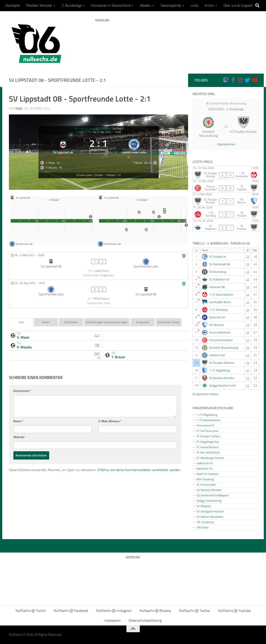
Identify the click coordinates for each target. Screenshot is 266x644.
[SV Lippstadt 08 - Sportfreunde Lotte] (98, 271)
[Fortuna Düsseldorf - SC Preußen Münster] (226, 186)
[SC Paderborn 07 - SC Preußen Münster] (226, 225)
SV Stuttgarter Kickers (210, 511)
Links (194, 5)
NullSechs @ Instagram (114, 611)
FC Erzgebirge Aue (208, 442)
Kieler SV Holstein (208, 474)
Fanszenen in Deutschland (111, 5)
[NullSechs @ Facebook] (233, 80)
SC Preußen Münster (222, 363)
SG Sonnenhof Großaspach (213, 495)
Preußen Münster (39, 5)
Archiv (209, 5)
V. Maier (23, 329)
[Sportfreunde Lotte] (136, 152)
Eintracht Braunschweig (224, 348)
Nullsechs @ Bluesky (155, 611)
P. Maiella (24, 339)
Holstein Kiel (217, 355)
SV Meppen (204, 506)
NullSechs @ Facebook (71, 611)
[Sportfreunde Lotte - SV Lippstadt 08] (98, 290)
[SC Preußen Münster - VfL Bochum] (226, 199)
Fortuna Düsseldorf (221, 340)
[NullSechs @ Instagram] (240, 80)
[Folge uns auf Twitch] (226, 80)
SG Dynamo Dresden (222, 378)
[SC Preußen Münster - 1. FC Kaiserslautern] (226, 173)
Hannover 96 (217, 287)
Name (18, 413)
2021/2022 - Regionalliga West (92, 128)
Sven (19, 109)
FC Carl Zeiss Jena (207, 431)
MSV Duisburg (205, 479)
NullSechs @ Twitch (31, 611)
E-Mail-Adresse (110, 413)
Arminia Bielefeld (220, 332)
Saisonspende (171, 5)
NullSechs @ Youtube (234, 611)
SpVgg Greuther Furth (223, 386)
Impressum (113, 620)
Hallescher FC (205, 463)
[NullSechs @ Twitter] (247, 80)
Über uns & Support (238, 5)
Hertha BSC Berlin (220, 302)
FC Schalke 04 (218, 257)
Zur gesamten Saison (205, 394)
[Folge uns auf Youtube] (254, 80)
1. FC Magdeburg (220, 370)
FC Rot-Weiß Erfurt (208, 452)
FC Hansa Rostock (208, 447)
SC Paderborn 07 (219, 279)
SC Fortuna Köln (206, 485)
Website (19, 429)
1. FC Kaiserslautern (221, 295)
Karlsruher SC (217, 317)
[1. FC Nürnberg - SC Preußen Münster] (226, 212)
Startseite (13, 5)
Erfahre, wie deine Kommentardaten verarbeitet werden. (139, 462)
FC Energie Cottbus (208, 436)
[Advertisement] (176, 41)
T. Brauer (118, 349)
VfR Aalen (203, 527)
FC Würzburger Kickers (210, 458)
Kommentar (22, 383)
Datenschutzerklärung (145, 620)
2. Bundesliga (72, 5)
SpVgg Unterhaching (209, 501)
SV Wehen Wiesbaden (210, 517)
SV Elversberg (218, 272)
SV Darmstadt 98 (220, 264)
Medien (145, 5)
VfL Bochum (217, 325)
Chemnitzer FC (206, 425)
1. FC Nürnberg (218, 310)
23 (248, 257)
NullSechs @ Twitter (195, 611)
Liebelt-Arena (84, 132)
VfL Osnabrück (205, 522)
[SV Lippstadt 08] (61, 152)
